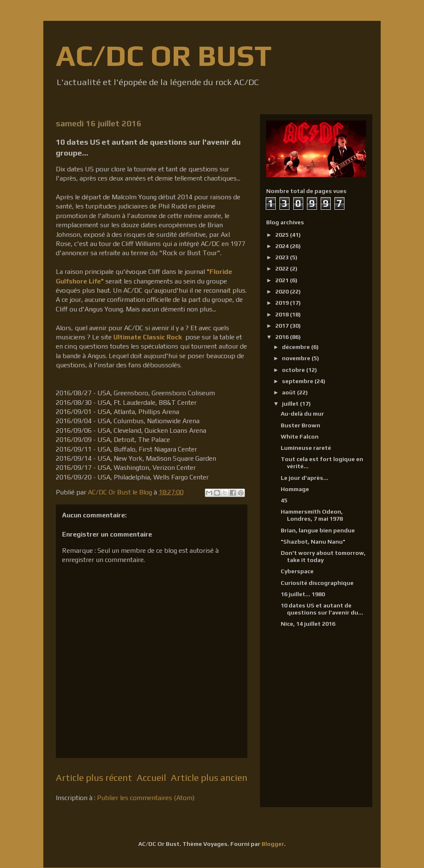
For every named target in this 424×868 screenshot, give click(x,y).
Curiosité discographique (317, 583)
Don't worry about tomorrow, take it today (323, 556)
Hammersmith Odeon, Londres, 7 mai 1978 (312, 515)
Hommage (295, 489)
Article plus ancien (209, 778)
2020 (283, 291)
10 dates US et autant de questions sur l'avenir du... (322, 609)
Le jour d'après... (304, 478)
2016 (283, 337)
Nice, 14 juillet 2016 (308, 624)
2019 (283, 303)
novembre (297, 358)
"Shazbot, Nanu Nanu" (313, 542)
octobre (294, 370)
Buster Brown (301, 425)
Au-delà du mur (302, 414)
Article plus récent (94, 778)
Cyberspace (297, 571)
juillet (291, 404)
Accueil (151, 778)
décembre (297, 347)
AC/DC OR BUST (164, 55)
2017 (283, 326)
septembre (298, 381)
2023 (283, 257)
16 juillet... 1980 (303, 594)
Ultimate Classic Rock (148, 337)
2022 (283, 268)
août (289, 392)
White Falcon (300, 437)
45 (284, 500)
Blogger (273, 844)
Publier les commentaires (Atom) (146, 798)
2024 (283, 246)
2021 (283, 280)
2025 (283, 235)
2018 (283, 314)
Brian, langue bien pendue (318, 530)
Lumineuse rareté (306, 448)
